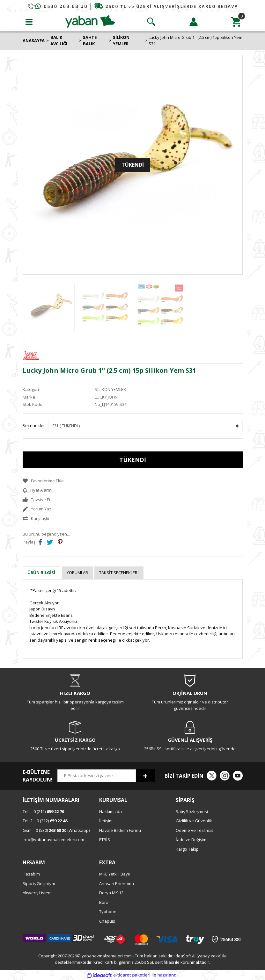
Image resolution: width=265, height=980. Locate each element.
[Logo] (90, 21)
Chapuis (107, 921)
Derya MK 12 (111, 893)
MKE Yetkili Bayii (114, 874)
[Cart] (236, 22)
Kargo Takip (187, 849)
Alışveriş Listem (37, 893)
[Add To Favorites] (133, 481)
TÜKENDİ (133, 460)
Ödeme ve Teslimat (194, 830)
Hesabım (31, 874)
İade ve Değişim (191, 839)
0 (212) (43, 811)
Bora (104, 902)
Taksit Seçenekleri (119, 573)
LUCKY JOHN (106, 397)
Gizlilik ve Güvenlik (194, 821)
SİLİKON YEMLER (110, 389)
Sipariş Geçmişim (39, 883)
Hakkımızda (110, 811)
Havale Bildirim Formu (120, 830)
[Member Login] (194, 22)
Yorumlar (77, 573)
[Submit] (145, 776)
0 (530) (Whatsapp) (56, 830)
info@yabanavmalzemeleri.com (53, 839)
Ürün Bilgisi (41, 573)
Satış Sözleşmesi (192, 811)
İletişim (106, 821)
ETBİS (105, 839)
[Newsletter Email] (97, 776)
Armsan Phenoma (117, 883)
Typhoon (108, 912)
